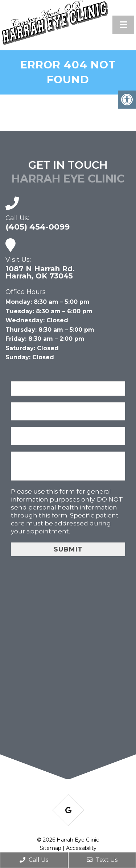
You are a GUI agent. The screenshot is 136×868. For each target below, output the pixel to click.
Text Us (102, 860)
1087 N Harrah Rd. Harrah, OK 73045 (40, 272)
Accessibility (81, 848)
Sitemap (51, 848)
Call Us (34, 860)
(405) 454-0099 (38, 227)
